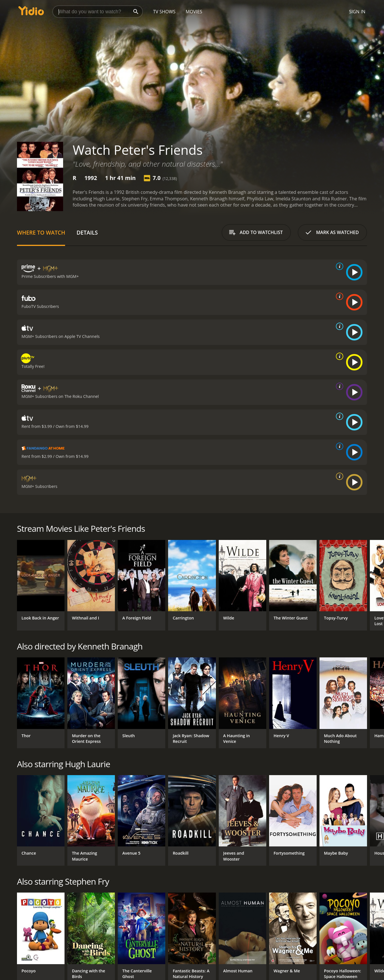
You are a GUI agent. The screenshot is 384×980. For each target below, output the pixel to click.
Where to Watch (41, 232)
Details (87, 232)
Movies (194, 12)
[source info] (338, 266)
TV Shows (164, 12)
